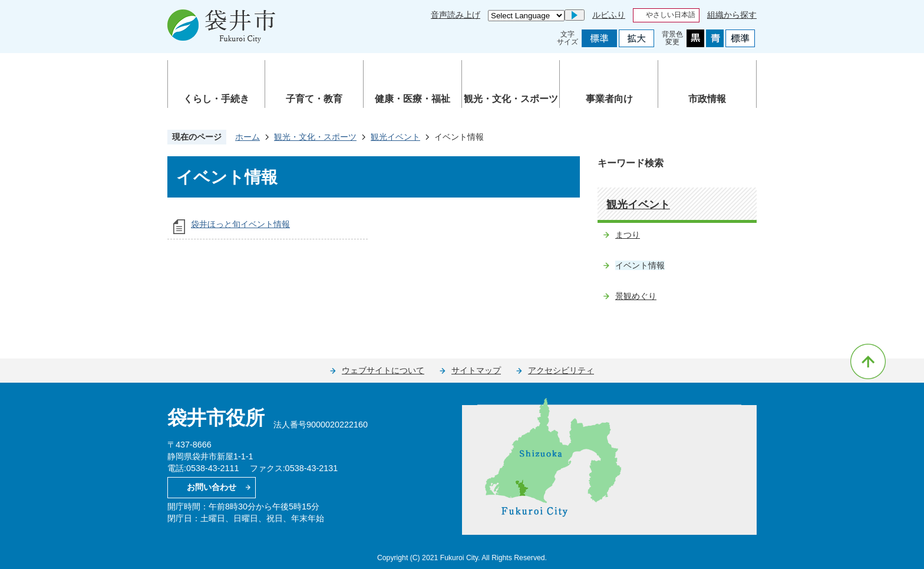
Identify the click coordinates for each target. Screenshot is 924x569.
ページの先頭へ (868, 361)
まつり (628, 235)
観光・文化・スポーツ (511, 99)
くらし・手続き (216, 99)
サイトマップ (476, 370)
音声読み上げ (456, 15)
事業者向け (609, 99)
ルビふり (609, 15)
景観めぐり (636, 296)
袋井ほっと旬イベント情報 (240, 224)
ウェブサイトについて (383, 370)
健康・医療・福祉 (412, 99)
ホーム (247, 137)
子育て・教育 (314, 99)
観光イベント (395, 137)
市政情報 (707, 99)
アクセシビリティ (561, 370)
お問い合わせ (212, 487)
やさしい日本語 (671, 15)
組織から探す (732, 15)
